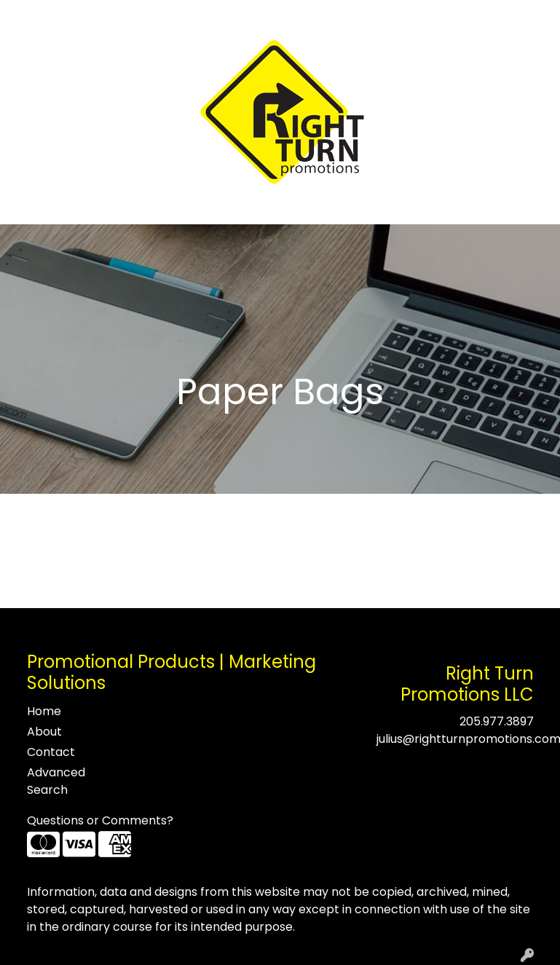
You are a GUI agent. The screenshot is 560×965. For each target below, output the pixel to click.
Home (31, 16)
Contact (210, 16)
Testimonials (139, 16)
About (76, 16)
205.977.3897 (497, 721)
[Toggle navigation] (23, 208)
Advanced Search (56, 781)
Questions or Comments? (100, 820)
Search (358, 16)
